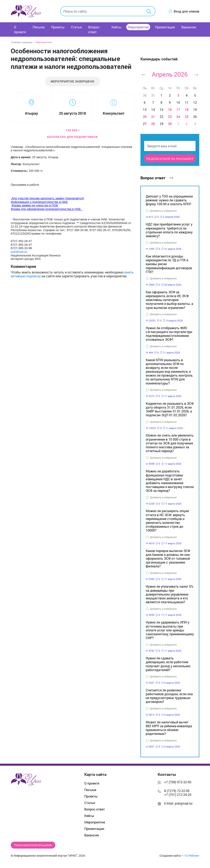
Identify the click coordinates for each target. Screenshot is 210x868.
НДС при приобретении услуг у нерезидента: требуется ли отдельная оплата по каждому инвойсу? (169, 230)
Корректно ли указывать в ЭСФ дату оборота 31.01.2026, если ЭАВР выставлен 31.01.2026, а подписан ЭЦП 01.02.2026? (170, 409)
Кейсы (116, 27)
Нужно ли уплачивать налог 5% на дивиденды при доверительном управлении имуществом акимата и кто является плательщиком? (170, 594)
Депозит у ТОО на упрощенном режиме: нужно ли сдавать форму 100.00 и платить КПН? (169, 200)
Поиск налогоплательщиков (33, 845)
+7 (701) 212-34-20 (178, 795)
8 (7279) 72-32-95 (177, 791)
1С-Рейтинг (192, 856)
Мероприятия (138, 27)
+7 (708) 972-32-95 (178, 782)
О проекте (20, 29)
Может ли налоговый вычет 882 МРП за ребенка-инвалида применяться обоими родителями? (169, 728)
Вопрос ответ (157, 178)
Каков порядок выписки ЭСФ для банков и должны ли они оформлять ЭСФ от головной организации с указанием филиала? (168, 558)
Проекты (58, 27)
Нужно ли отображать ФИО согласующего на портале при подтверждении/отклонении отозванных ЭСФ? (169, 334)
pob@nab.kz (184, 803)
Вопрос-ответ (94, 29)
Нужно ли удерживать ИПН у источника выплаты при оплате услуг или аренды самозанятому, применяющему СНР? (170, 630)
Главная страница (23, 42)
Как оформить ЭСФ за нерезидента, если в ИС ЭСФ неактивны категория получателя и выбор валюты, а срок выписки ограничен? (169, 300)
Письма (39, 27)
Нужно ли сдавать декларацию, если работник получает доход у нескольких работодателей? (168, 664)
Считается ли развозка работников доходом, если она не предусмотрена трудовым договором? (169, 696)
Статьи (76, 27)
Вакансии (189, 27)
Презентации (165, 27)
